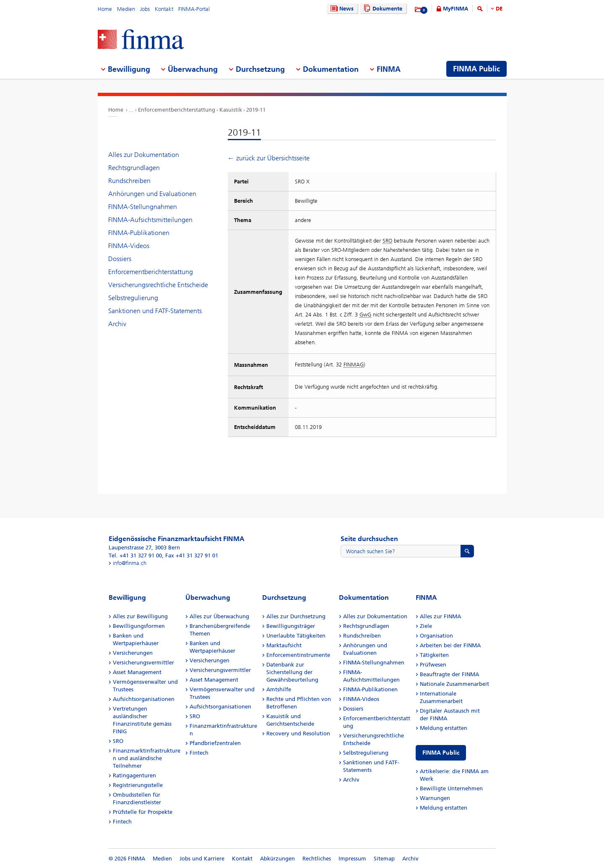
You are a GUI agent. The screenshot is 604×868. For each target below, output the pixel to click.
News (341, 9)
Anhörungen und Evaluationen (152, 194)
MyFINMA (456, 9)
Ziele (426, 626)
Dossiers (120, 259)
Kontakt (164, 9)
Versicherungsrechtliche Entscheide (158, 285)
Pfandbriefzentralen (215, 743)
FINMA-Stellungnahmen (143, 207)
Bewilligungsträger (291, 626)
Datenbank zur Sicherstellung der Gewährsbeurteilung (292, 672)
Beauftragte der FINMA (449, 674)
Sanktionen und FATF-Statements (155, 311)
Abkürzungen (277, 859)
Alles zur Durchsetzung (296, 616)
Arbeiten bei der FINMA (450, 645)
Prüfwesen (433, 665)
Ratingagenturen (134, 775)
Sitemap (384, 859)
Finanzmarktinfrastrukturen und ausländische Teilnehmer (147, 758)
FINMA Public (441, 753)
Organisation (436, 636)
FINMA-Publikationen (139, 233)
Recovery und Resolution (298, 733)
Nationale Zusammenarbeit (454, 684)
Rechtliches (317, 859)
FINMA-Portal (194, 9)
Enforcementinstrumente (298, 655)
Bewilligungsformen (139, 626)
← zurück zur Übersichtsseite (269, 158)
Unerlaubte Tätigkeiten (296, 636)
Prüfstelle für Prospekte (143, 812)
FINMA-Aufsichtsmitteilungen (150, 220)
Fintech (122, 822)
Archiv (117, 324)
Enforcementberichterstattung (177, 110)
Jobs (145, 9)
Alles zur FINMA (440, 616)
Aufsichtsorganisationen (144, 699)
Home (105, 9)
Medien (126, 9)
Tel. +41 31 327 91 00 (135, 556)
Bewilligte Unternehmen (451, 788)
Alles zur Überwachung (219, 616)
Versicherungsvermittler (143, 663)
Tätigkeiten (434, 655)
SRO (118, 741)
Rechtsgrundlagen (134, 168)
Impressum (352, 859)
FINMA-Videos (129, 246)
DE (499, 9)
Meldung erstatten (444, 728)
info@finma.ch (130, 563)
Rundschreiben (129, 181)
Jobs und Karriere (202, 859)
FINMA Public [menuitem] (476, 69)
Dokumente (382, 9)
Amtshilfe (279, 689)
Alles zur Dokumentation (144, 155)
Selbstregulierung (133, 298)
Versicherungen (133, 653)
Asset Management (137, 672)
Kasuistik (231, 110)
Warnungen (435, 798)
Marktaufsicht (284, 645)
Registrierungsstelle (138, 785)
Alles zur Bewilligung (140, 616)
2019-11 (256, 110)
